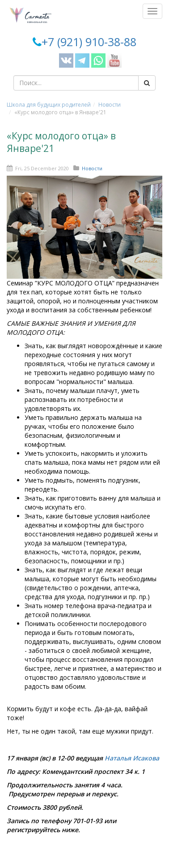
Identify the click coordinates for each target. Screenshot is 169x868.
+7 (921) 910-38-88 (89, 42)
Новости (110, 105)
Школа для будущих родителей (49, 105)
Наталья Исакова (132, 758)
